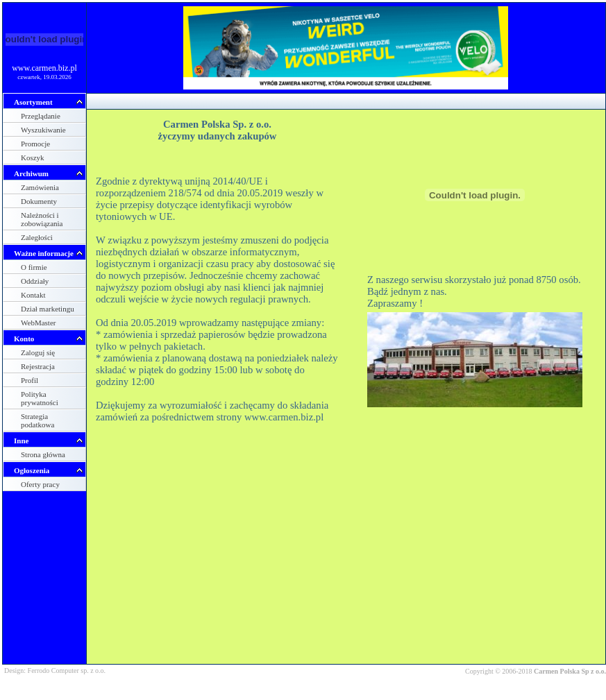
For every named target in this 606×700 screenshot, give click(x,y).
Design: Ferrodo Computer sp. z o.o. (55, 671)
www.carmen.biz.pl (44, 68)
